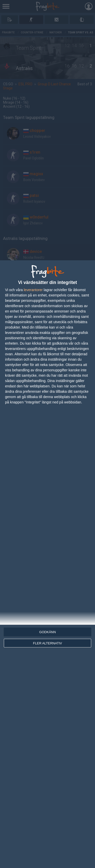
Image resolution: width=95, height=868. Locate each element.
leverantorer (33, 290)
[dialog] (48, 564)
